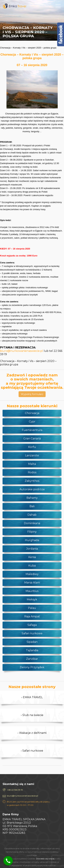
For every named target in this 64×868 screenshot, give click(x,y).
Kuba (32, 566)
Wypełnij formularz (32, 394)
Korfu (32, 447)
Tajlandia (32, 650)
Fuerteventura (32, 430)
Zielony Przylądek (32, 667)
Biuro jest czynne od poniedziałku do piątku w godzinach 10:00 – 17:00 (28, 803)
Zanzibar (32, 659)
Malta (32, 464)
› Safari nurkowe (32, 751)
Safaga (32, 625)
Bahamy (32, 498)
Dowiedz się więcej (45, 859)
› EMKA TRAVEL (32, 697)
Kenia (32, 557)
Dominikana (32, 523)
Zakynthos (32, 481)
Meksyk (32, 599)
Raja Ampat (32, 616)
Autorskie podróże (32, 489)
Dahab (32, 515)
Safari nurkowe (32, 633)
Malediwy (32, 574)
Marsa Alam (32, 583)
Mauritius (32, 591)
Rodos (32, 472)
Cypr (32, 422)
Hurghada (32, 540)
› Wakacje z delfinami (32, 733)
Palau (32, 608)
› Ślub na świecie (32, 715)
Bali (32, 506)
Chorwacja (32, 413)
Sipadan (32, 642)
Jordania (32, 549)
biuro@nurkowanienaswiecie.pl (22, 351)
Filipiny (32, 532)
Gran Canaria (32, 438)
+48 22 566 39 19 (15, 790)
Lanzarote (32, 455)
